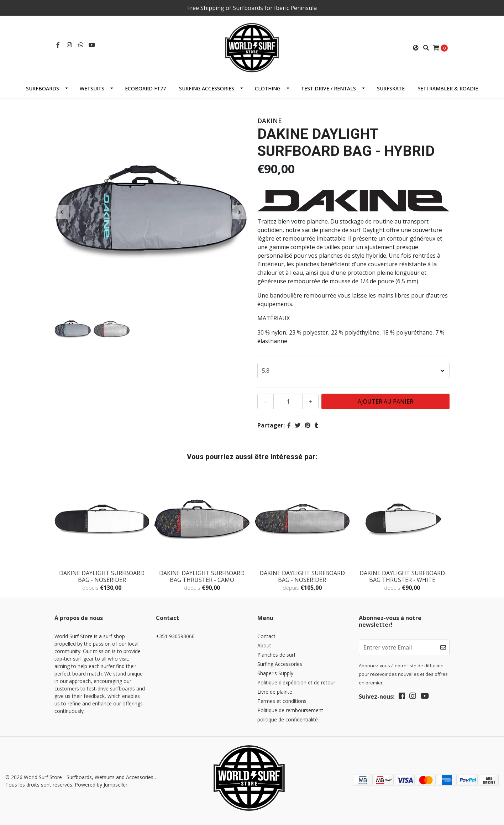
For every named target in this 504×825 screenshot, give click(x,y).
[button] (416, 48)
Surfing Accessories (207, 88)
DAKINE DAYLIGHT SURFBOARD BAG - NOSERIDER (102, 576)
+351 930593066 (175, 636)
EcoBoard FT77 (145, 88)
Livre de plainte (275, 692)
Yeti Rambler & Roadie (448, 88)
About (264, 645)
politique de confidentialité (288, 719)
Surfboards (43, 88)
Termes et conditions (282, 701)
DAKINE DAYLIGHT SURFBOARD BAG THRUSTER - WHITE (402, 576)
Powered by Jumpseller (101, 785)
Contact (266, 636)
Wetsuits (92, 88)
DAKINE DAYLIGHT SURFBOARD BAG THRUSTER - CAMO (202, 576)
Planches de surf (276, 655)
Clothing (268, 88)
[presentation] (62, 212)
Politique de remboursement (290, 710)
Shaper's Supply (275, 673)
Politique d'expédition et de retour (296, 682)
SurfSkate (391, 88)
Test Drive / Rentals (329, 88)
